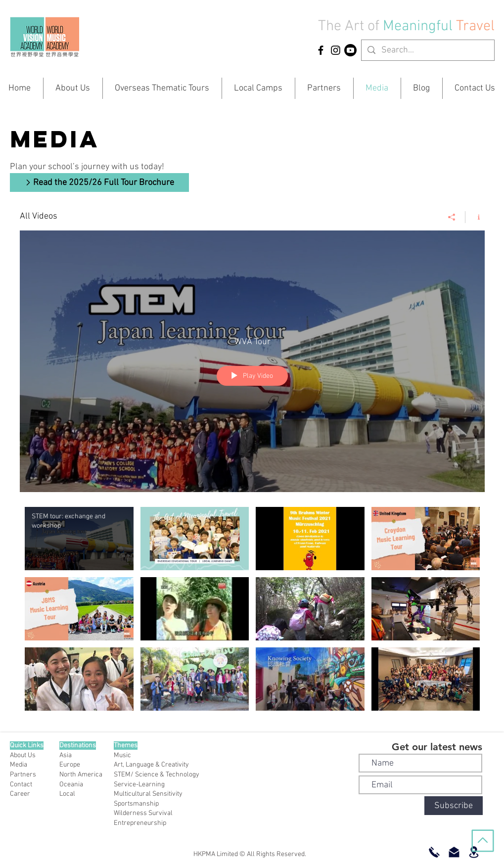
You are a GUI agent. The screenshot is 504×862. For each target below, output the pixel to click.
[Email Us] (454, 852)
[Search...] (427, 50)
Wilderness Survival (143, 813)
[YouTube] (350, 50)
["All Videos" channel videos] (252, 611)
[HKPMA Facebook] (321, 50)
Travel (475, 26)
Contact (21, 785)
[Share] (452, 217)
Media (19, 765)
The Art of (349, 26)
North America (81, 775)
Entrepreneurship (140, 823)
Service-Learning (139, 785)
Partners (23, 775)
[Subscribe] (454, 806)
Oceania (71, 785)
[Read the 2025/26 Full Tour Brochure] (99, 182)
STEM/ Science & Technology (157, 775)
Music (122, 755)
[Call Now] (434, 852)
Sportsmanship (136, 804)
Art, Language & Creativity (151, 765)
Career (20, 794)
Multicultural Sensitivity (148, 794)
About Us (23, 755)
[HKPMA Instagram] (336, 50)
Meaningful (419, 26)
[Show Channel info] (475, 217)
